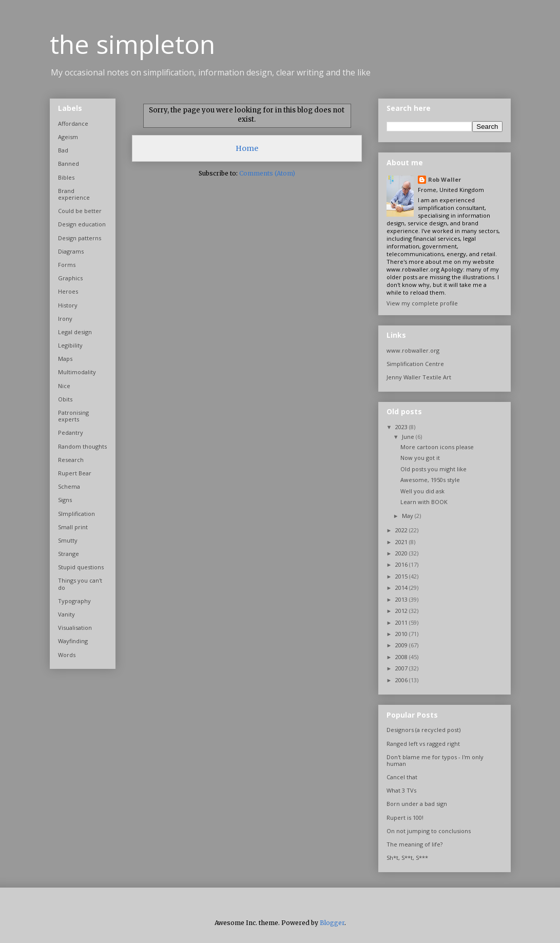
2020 (402, 553)
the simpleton (132, 44)
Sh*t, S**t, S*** (407, 858)
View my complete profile (422, 303)
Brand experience (74, 194)
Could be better (80, 211)
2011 (402, 622)
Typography (74, 601)
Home (247, 148)
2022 (402, 530)
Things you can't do (80, 584)
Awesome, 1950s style (430, 480)
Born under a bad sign (417, 804)
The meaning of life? (414, 844)
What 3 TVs (401, 790)
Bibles (66, 177)
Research (71, 460)
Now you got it (420, 458)
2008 (402, 657)
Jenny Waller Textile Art (419, 377)
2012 (402, 611)
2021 (402, 542)
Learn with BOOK (424, 502)
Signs (65, 500)
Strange (69, 554)
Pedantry (71, 432)
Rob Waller (445, 179)
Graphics (70, 278)
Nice (64, 386)
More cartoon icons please (437, 447)
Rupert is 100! (405, 817)
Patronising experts (73, 416)
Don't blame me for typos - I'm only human (435, 760)
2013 (402, 599)
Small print (73, 527)
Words (67, 655)
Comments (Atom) (267, 173)
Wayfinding (73, 641)
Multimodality (77, 372)
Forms (67, 265)
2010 (402, 634)
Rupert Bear (75, 473)
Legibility (70, 345)
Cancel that (402, 777)
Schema (69, 486)
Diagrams (71, 251)
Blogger (332, 923)
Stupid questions (81, 567)
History (68, 305)
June (409, 437)
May (408, 516)
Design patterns (80, 238)
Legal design (75, 332)
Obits (65, 399)
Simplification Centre (415, 364)
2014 (402, 588)
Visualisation (75, 628)
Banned (69, 163)
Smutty (68, 540)
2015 (402, 576)
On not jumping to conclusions (429, 831)
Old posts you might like (433, 469)
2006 (402, 680)
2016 (402, 564)
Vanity (66, 614)
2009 (402, 645)
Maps (65, 359)
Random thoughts (82, 446)
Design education (82, 224)
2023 (402, 427)
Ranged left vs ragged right (423, 744)
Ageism (68, 137)
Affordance (73, 123)
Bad (63, 150)
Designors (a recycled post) (423, 730)
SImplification (76, 514)
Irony (65, 319)
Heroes (68, 291)
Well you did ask (422, 491)
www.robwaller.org (413, 350)
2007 (402, 668)
